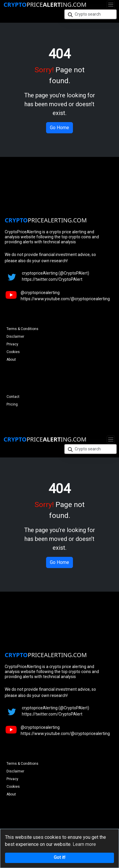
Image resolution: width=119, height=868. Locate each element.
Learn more (84, 844)
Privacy (12, 344)
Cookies (13, 352)
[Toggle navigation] (111, 5)
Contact (13, 397)
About (11, 360)
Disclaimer (15, 337)
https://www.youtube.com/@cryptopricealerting (65, 299)
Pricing (12, 404)
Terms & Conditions (22, 329)
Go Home (59, 128)
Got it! (59, 858)
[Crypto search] (91, 14)
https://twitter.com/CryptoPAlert (52, 279)
